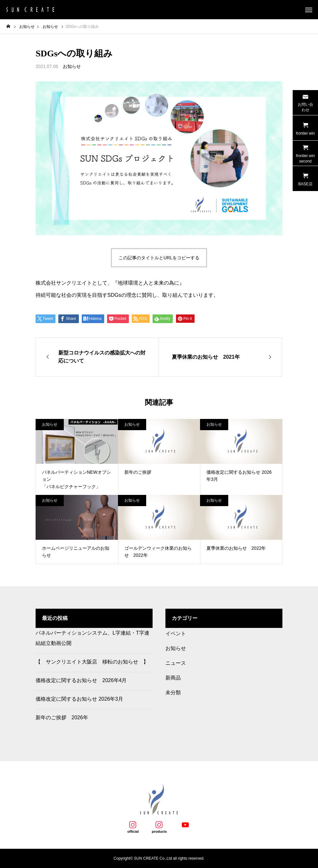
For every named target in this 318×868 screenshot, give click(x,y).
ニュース (176, 663)
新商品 (173, 678)
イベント (176, 634)
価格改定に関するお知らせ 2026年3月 (79, 699)
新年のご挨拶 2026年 (62, 718)
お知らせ (72, 66)
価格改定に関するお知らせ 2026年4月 (81, 680)
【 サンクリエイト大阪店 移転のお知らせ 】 (92, 662)
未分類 (173, 693)
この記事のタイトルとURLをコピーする (159, 258)
